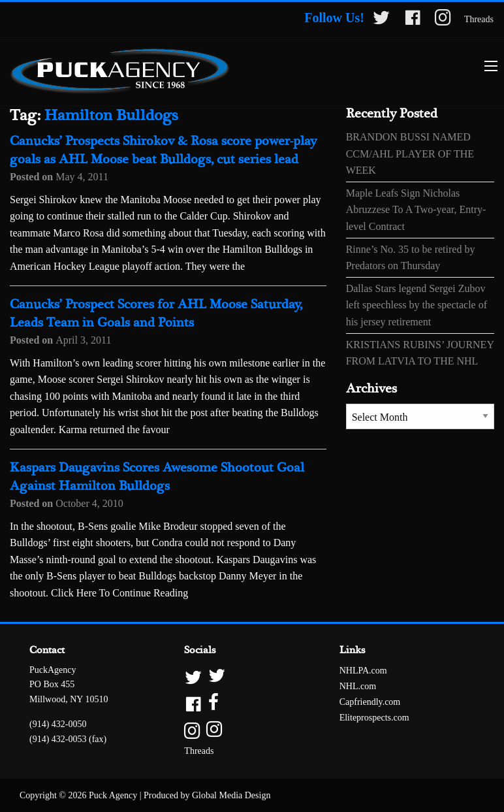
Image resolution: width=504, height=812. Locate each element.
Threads (479, 19)
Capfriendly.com (370, 702)
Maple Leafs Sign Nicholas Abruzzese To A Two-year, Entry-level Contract (416, 210)
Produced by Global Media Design (207, 795)
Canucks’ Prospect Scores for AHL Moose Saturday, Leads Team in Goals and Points (156, 314)
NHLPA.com (363, 671)
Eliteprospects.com (374, 718)
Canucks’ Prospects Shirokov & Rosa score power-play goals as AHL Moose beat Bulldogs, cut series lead (163, 151)
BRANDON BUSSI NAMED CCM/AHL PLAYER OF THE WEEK (410, 154)
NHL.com (358, 686)
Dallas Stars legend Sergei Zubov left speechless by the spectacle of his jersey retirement (417, 305)
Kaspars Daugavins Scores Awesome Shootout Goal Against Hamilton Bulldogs (157, 477)
